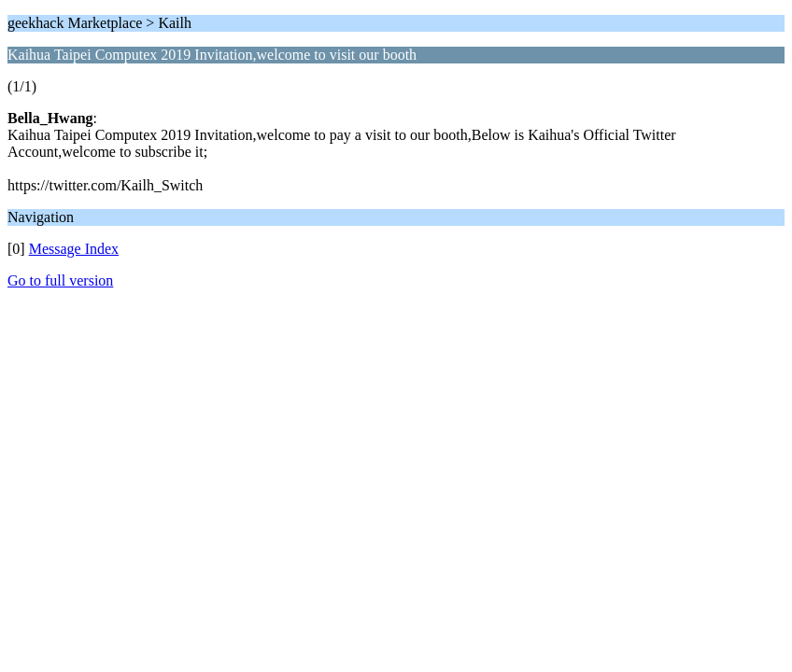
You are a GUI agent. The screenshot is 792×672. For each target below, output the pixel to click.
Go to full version (60, 280)
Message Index (74, 249)
